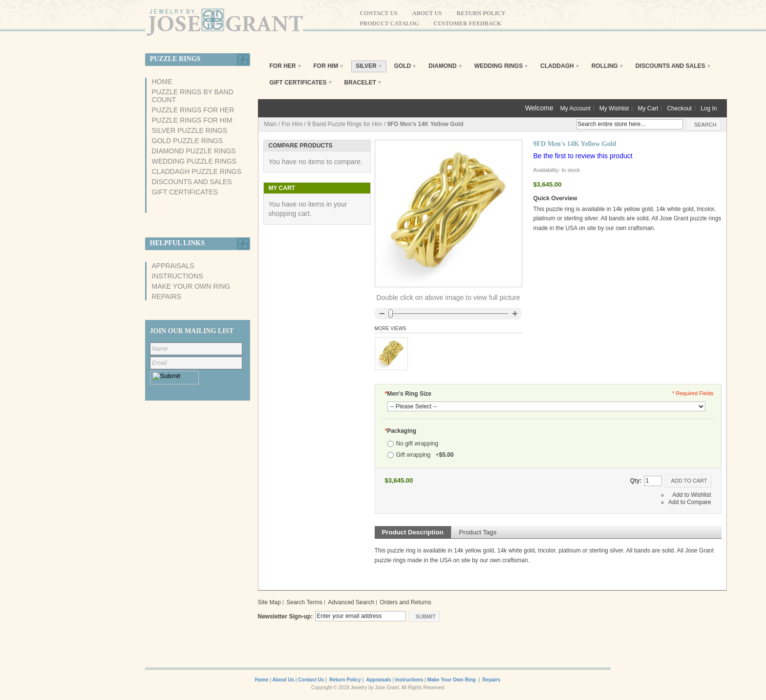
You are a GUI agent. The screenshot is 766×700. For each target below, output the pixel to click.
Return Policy (481, 13)
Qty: (636, 481)
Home (162, 82)
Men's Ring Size (408, 394)
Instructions (178, 276)
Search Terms (304, 602)
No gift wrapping (417, 444)
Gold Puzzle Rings (187, 141)
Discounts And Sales (192, 182)
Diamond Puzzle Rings (194, 151)
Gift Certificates (185, 192)
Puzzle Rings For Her (193, 110)
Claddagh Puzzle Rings (197, 171)
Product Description (413, 532)
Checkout (679, 108)
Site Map (269, 602)
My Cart (648, 108)
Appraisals (173, 266)
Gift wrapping (425, 455)
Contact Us (379, 13)
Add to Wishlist (692, 495)
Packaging (401, 431)
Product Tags (478, 532)
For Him (292, 124)
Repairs (167, 297)
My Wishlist (614, 108)
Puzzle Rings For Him (192, 120)
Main (271, 124)
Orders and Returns (405, 602)
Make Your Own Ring (191, 286)
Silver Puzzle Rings (190, 130)
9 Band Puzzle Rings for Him (345, 124)
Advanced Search (351, 602)
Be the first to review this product (583, 156)
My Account (575, 108)
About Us (427, 13)
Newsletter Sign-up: (286, 616)
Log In (709, 108)
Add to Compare (690, 502)
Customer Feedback (468, 23)
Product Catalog (390, 23)
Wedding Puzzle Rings (194, 161)
